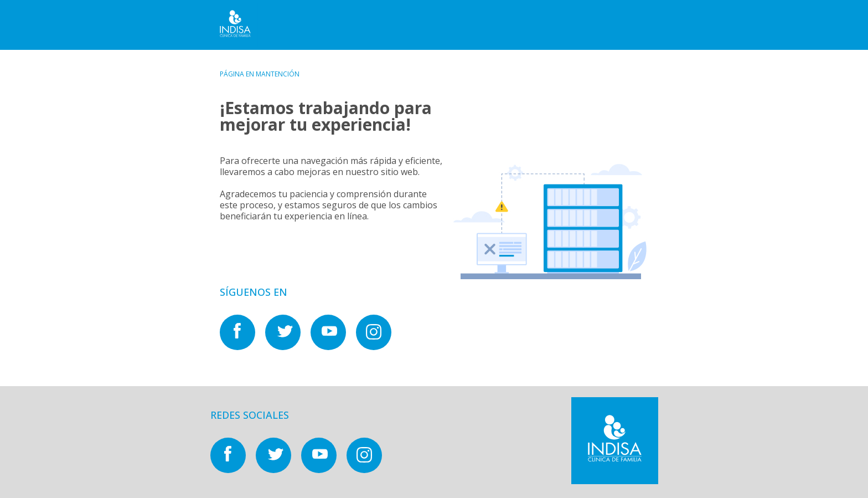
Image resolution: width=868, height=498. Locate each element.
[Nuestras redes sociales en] (242, 347)
